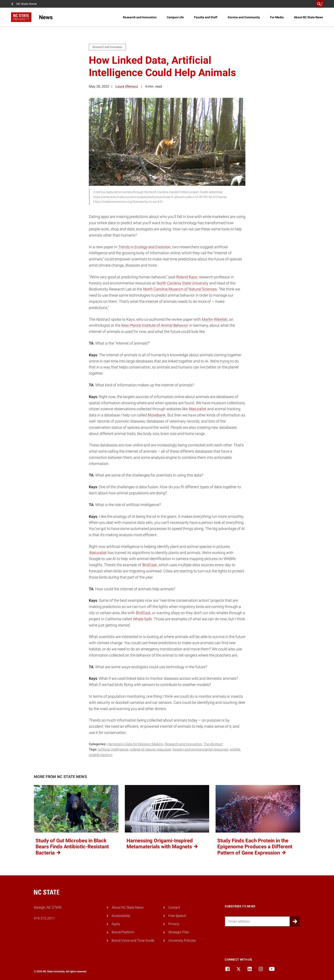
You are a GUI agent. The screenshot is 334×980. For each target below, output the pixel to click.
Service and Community (244, 17)
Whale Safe (142, 619)
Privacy (174, 924)
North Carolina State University (182, 283)
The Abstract (213, 744)
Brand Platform (123, 932)
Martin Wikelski (215, 319)
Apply (116, 924)
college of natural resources (150, 749)
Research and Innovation (140, 17)
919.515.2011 (44, 918)
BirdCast (150, 565)
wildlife (235, 749)
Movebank (157, 415)
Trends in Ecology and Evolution (144, 247)
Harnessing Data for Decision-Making (135, 744)
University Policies (182, 940)
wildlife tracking (101, 755)
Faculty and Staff (206, 17)
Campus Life (175, 17)
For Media (277, 17)
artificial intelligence (113, 749)
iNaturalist (198, 409)
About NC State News (308, 17)
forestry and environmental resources (200, 749)
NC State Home (27, 4)
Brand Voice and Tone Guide (133, 940)
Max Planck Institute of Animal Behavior (155, 325)
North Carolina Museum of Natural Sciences (180, 289)
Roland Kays (187, 277)
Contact (174, 907)
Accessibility (121, 916)
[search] (320, 4)
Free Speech (177, 916)
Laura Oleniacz (127, 86)
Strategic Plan (179, 932)
